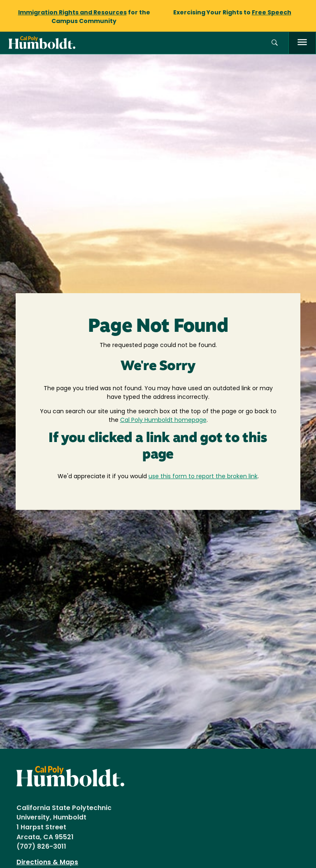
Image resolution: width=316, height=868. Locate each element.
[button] (275, 43)
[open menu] (302, 43)
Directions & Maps (47, 863)
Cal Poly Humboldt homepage (163, 420)
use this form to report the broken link (203, 477)
